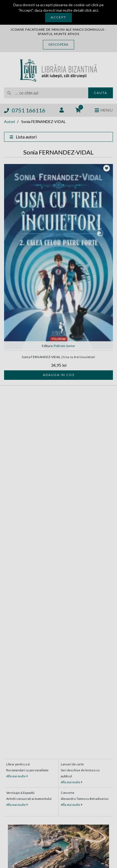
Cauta (101, 93)
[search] (46, 93)
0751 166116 (25, 110)
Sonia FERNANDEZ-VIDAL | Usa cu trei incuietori (58, 357)
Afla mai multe (17, 776)
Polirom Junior (64, 346)
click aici (91, 10)
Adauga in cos (59, 375)
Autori (10, 121)
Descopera (58, 44)
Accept (58, 17)
